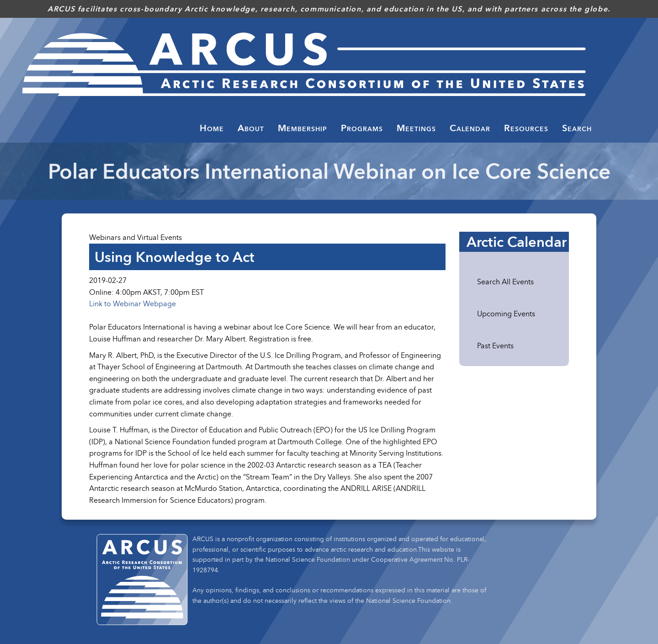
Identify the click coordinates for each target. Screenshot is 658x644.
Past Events (495, 346)
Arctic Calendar (517, 242)
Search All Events (505, 282)
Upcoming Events (506, 314)
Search (577, 128)
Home (212, 128)
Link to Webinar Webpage (133, 303)
